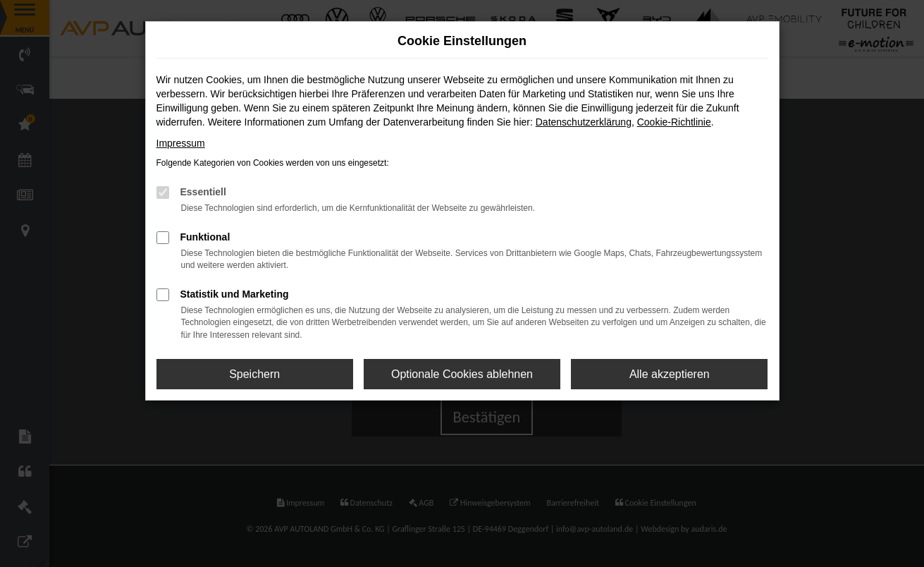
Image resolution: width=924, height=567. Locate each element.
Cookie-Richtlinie (674, 122)
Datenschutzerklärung (584, 122)
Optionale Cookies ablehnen (462, 374)
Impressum (181, 143)
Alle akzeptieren (670, 374)
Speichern (254, 374)
